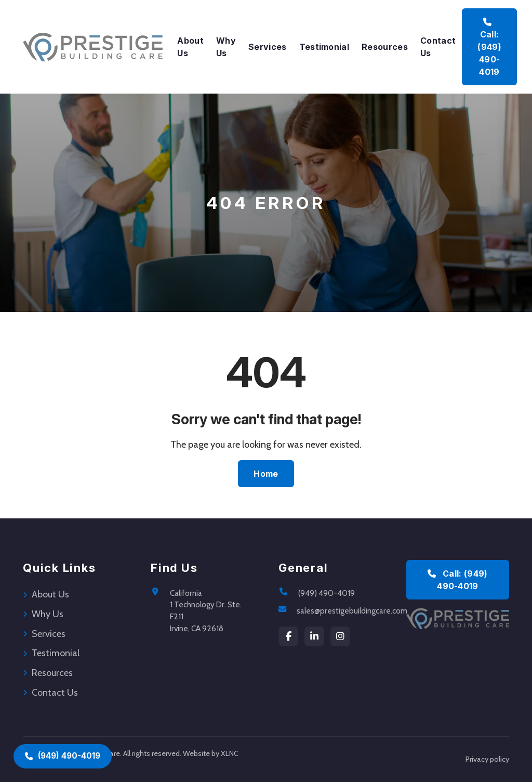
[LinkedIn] (314, 636)
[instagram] (340, 636)
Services (268, 47)
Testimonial (324, 47)
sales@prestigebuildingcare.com (352, 611)
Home (266, 474)
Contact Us (438, 47)
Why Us (226, 47)
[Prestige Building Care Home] (93, 47)
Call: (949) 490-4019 (457, 580)
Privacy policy (487, 759)
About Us (190, 47)
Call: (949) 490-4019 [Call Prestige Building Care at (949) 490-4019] (489, 47)
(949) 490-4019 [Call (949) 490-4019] (63, 756)
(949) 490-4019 (327, 593)
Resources (385, 47)
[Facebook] (288, 636)
